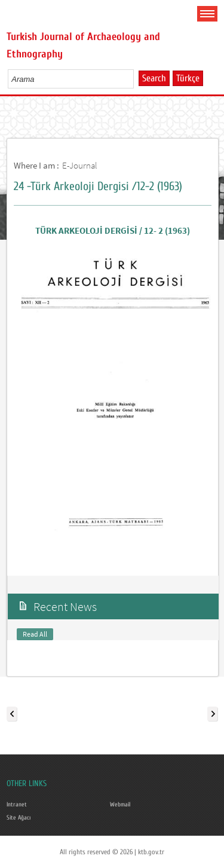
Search (154, 78)
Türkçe (188, 78)
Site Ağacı (19, 818)
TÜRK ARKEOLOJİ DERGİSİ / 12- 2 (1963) (113, 230)
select (137, 79)
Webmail (120, 805)
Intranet (17, 805)
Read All (35, 634)
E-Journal (80, 165)
